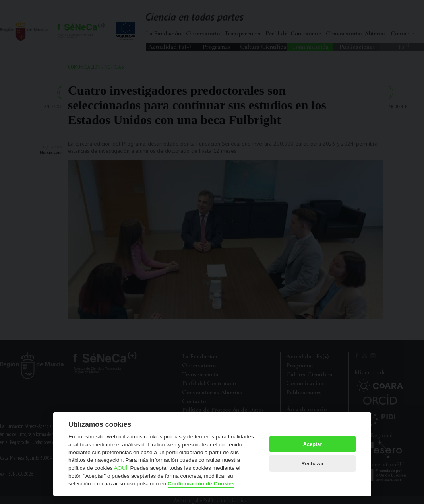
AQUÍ (121, 468)
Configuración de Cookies (201, 484)
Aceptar (313, 444)
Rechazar (313, 464)
